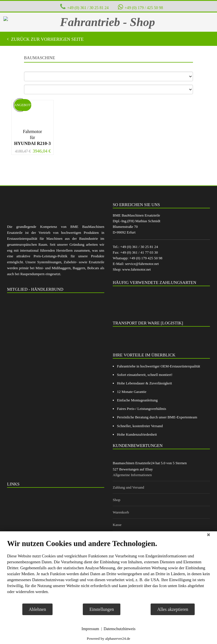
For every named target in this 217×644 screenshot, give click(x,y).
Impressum (90, 629)
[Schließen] (209, 536)
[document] (108, 571)
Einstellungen (102, 609)
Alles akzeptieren (173, 609)
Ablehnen (37, 609)
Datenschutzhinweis (120, 629)
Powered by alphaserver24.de (108, 638)
